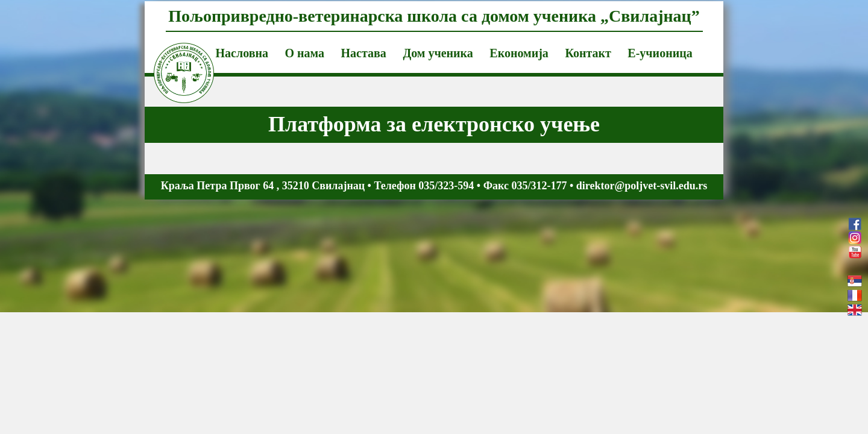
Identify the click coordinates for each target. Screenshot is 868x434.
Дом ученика (438, 53)
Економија (519, 53)
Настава (364, 53)
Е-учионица (660, 53)
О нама (304, 53)
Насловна (242, 53)
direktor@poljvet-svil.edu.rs (642, 186)
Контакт (588, 53)
